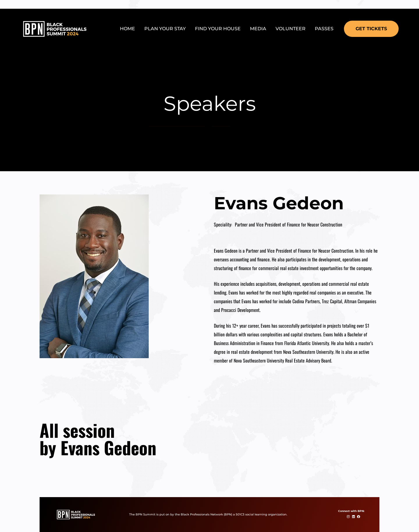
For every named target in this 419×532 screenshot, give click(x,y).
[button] (371, 29)
